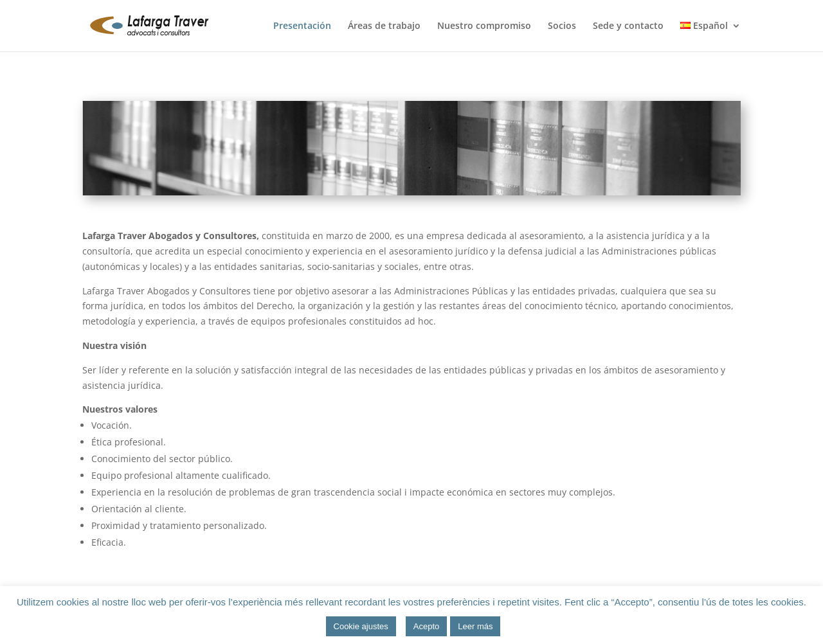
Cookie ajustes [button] (361, 626)
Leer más (475, 626)
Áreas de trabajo (384, 26)
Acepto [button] (426, 626)
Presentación (302, 26)
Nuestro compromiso (484, 26)
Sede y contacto (628, 26)
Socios (562, 26)
